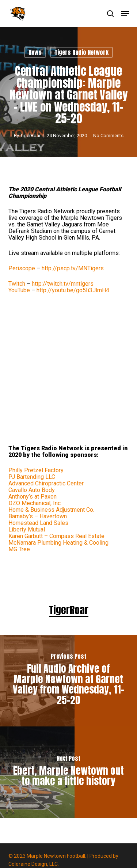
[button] (125, 14)
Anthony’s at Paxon (33, 497)
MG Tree (19, 549)
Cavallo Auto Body (32, 490)
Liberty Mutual (27, 529)
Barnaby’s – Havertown (38, 516)
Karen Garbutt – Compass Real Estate (56, 536)
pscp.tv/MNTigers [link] (73, 268)
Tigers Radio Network (81, 52)
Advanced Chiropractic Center (46, 483)
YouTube (19, 290)
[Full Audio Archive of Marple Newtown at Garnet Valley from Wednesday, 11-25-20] (68, 681)
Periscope (22, 268)
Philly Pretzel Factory (36, 470)
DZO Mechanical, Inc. (35, 503)
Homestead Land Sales (38, 523)
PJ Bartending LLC (32, 477)
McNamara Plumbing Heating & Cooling (58, 543)
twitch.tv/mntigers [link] (63, 284)
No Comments (108, 136)
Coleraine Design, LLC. (34, 864)
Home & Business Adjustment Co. (51, 510)
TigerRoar (30, 136)
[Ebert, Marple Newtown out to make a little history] (68, 772)
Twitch (17, 284)
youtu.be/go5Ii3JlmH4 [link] (73, 290)
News (35, 52)
